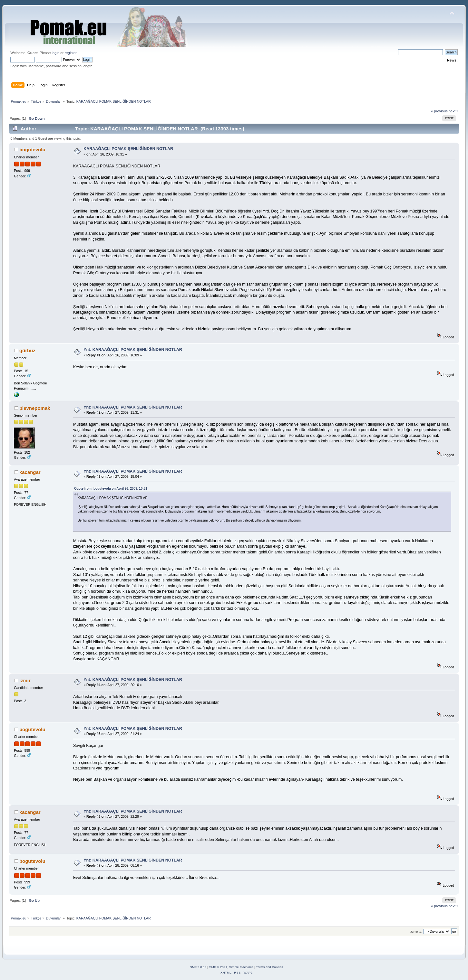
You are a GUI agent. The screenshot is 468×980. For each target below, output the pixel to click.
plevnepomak (35, 408)
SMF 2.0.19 (198, 967)
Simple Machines (241, 967)
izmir (25, 680)
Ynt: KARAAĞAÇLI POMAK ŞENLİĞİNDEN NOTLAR (133, 350)
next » (454, 111)
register (70, 53)
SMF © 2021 (218, 967)
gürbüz (27, 350)
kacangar (30, 472)
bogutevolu (32, 150)
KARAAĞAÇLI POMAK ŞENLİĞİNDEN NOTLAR (128, 149)
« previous (439, 111)
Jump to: (416, 932)
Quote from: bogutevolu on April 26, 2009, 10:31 (111, 489)
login (56, 53)
